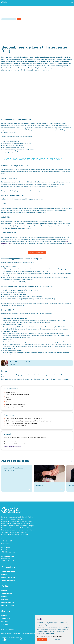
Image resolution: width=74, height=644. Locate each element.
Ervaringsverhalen (8, 579)
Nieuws (4, 576)
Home (4, 19)
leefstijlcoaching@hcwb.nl (12, 447)
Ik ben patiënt (57, 10)
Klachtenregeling (8, 607)
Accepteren (43, 639)
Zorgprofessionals (8, 574)
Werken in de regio (8, 582)
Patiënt (4, 593)
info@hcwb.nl (6, 545)
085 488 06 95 (7, 543)
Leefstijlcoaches (8, 604)
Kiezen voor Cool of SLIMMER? (37, 253)
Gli (19, 19)
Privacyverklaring (7, 636)
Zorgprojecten (12, 19)
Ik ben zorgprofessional (20, 10)
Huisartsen (5, 601)
